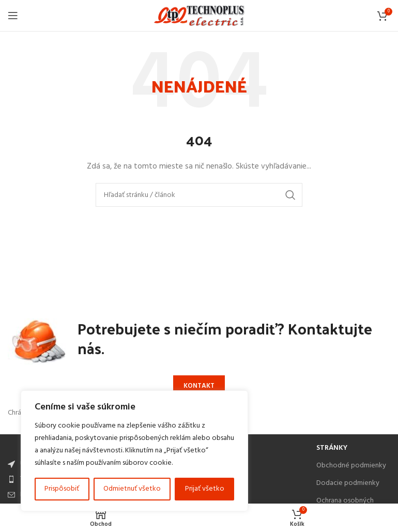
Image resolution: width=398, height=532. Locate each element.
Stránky (332, 448)
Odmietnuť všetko (132, 489)
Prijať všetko (205, 489)
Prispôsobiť (62, 489)
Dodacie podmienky (348, 483)
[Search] (199, 195)
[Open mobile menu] (13, 16)
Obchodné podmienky (351, 466)
